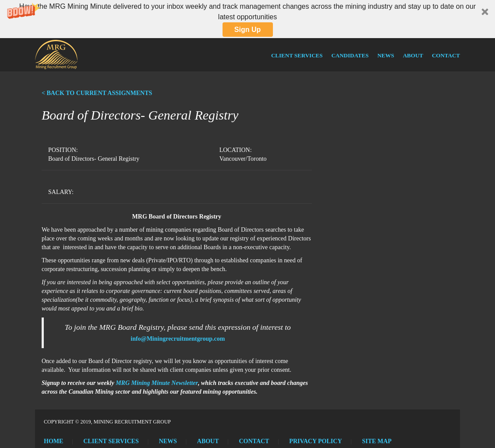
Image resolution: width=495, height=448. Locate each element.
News (385, 55)
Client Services (297, 55)
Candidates (350, 55)
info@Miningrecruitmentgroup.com (178, 339)
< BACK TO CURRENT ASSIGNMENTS (97, 93)
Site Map (377, 441)
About (413, 55)
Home (53, 441)
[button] (247, 19)
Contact (446, 55)
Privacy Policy (315, 441)
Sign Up (247, 30)
